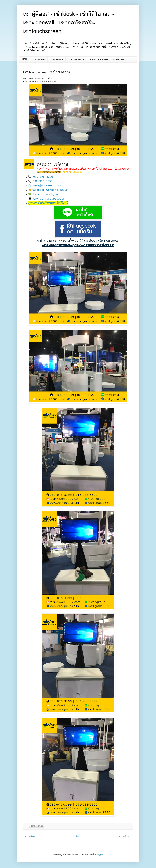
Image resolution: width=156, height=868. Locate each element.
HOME (24, 59)
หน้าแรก (78, 836)
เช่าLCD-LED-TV (76, 59)
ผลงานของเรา (120, 59)
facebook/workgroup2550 (50, 190)
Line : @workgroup (47, 194)
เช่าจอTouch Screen (99, 59)
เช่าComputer (38, 59)
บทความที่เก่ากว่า (125, 836)
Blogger (100, 855)
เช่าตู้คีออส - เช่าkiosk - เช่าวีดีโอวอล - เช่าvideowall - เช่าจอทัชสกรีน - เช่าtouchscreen (69, 23)
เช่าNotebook (57, 59)
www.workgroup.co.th (49, 199)
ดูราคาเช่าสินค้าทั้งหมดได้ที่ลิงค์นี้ (48, 203)
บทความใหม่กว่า (31, 836)
